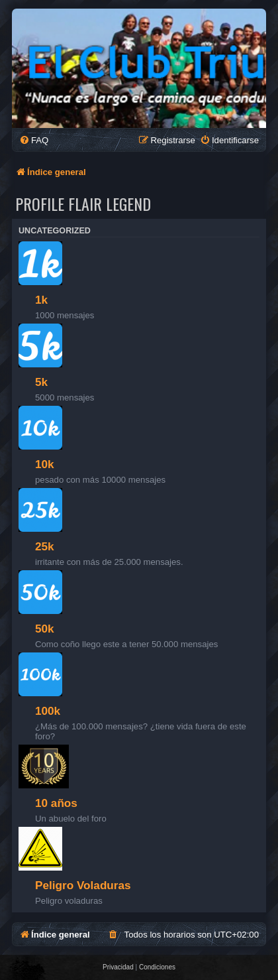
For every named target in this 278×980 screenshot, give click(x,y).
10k (45, 464)
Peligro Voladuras (83, 885)
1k (41, 300)
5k (41, 382)
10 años (56, 803)
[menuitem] (34, 140)
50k (45, 629)
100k (48, 711)
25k (45, 546)
